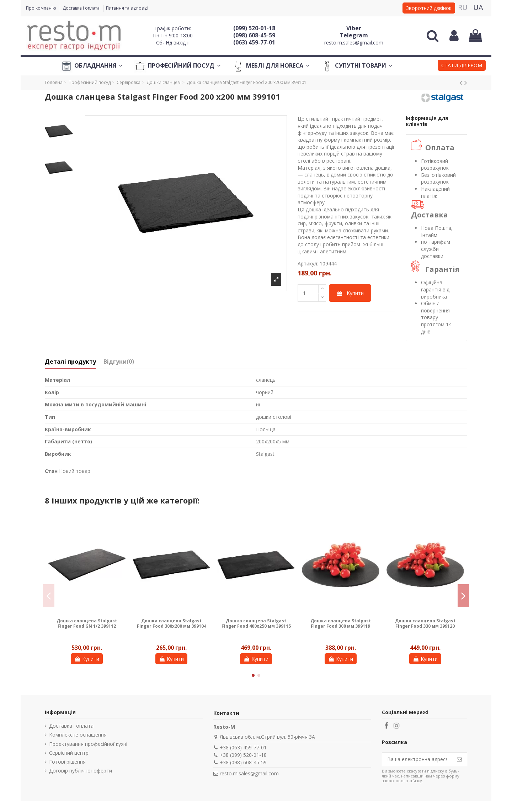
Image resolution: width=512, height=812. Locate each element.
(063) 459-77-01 (254, 42)
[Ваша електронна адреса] (417, 759)
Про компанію (42, 8)
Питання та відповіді (127, 8)
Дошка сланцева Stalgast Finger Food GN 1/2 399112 (87, 623)
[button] (462, 66)
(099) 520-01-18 (254, 28)
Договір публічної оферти (81, 771)
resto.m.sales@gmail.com (354, 43)
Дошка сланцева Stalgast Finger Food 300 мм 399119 (341, 623)
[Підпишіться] (459, 759)
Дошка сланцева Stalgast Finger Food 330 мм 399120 (425, 623)
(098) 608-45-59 (254, 35)
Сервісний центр (69, 753)
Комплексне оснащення (78, 735)
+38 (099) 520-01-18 (243, 755)
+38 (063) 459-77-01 (243, 747)
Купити (350, 293)
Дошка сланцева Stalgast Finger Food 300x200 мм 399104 (172, 623)
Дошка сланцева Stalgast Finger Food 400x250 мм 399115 (256, 623)
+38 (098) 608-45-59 (243, 762)
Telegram (354, 35)
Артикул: (308, 263)
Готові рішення (67, 762)
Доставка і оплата (82, 8)
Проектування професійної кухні (88, 744)
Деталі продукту (70, 362)
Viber (354, 28)
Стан (51, 471)
